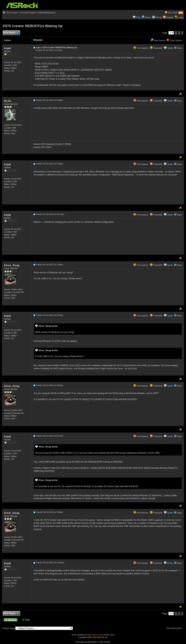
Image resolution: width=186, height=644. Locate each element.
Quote (170, 48)
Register (170, 17)
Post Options (141, 48)
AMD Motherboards (47, 13)
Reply (179, 48)
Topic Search (158, 40)
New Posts (173, 13)
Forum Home (12, 13)
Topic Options (174, 40)
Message (38, 40)
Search (148, 17)
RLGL (9, 101)
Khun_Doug (13, 265)
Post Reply (11, 33)
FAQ (138, 17)
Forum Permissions (175, 628)
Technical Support (28, 13)
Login (181, 17)
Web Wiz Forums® (95, 635)
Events (157, 17)
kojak (9, 48)
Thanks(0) (156, 48)
